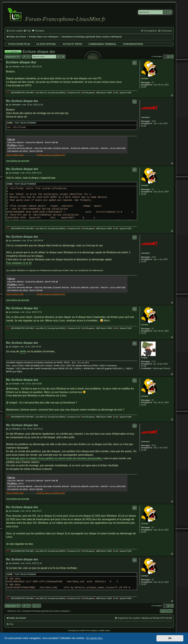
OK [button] (170, 638)
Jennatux (145, 117)
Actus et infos (72, 44)
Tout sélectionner (25, 123)
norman (145, 78)
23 (153, 82)
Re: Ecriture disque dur (22, 101)
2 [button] (168, 57)
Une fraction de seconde (18, 161)
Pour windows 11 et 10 (19, 263)
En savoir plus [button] (94, 638)
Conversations (133, 44)
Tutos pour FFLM (19, 44)
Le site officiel (46, 44)
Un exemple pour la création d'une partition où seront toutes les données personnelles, (54, 458)
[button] (172, 57)
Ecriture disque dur (39, 52)
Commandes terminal (102, 44)
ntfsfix (23, 351)
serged (144, 358)
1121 (154, 361)
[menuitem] (27, 31)
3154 (154, 121)
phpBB (82, 631)
